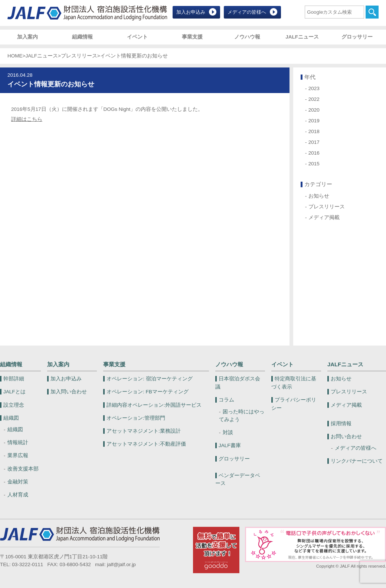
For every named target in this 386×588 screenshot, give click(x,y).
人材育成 (18, 495)
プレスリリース (79, 56)
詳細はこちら (27, 119)
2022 (314, 99)
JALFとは (14, 392)
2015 (314, 164)
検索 (372, 12)
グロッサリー (357, 37)
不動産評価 (146, 444)
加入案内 (27, 37)
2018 (314, 131)
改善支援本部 (23, 469)
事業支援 (192, 37)
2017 (314, 142)
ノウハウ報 (247, 37)
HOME (15, 56)
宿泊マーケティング (150, 379)
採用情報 (341, 424)
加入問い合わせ (69, 392)
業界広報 (18, 455)
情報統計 (18, 442)
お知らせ (319, 196)
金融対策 (18, 482)
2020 (314, 110)
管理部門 (136, 418)
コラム (226, 400)
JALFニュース (302, 37)
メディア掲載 (324, 217)
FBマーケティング (148, 392)
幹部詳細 (14, 379)
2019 (314, 121)
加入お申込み (191, 12)
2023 (314, 88)
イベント (137, 37)
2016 (314, 153)
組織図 (11, 418)
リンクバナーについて (357, 461)
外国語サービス (154, 405)
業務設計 (144, 431)
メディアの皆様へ (247, 12)
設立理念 (14, 405)
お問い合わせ (346, 437)
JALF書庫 (230, 445)
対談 (228, 432)
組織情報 (82, 37)
